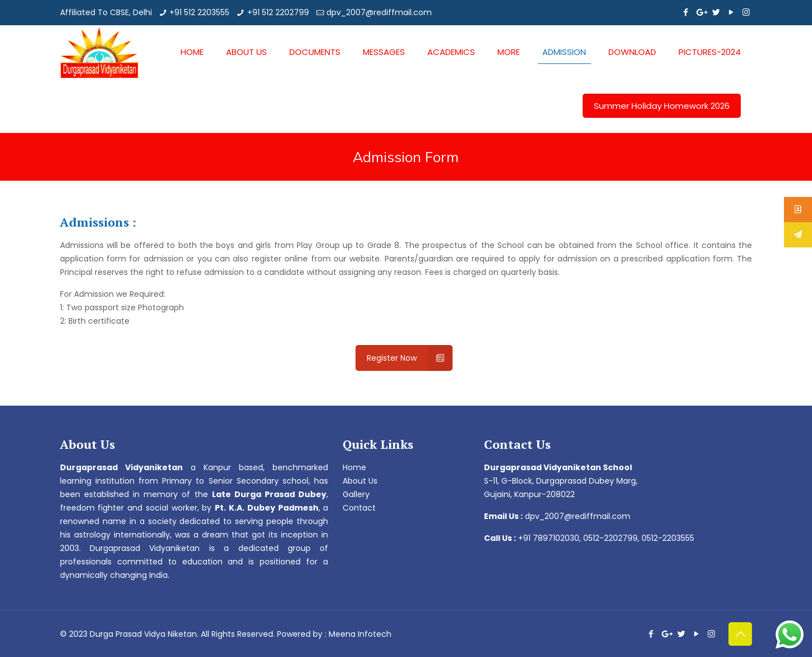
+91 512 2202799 (278, 12)
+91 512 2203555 (199, 12)
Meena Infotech (360, 634)
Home (354, 467)
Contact (359, 508)
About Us (360, 481)
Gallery (356, 494)
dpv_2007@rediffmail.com (379, 12)
